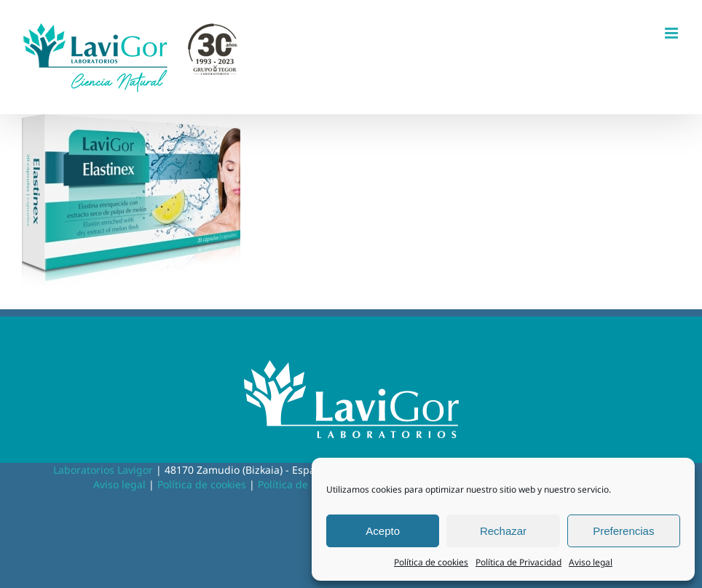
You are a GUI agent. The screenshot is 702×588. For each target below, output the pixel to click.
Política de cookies (431, 562)
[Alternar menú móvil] (673, 33)
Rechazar (503, 531)
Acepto (383, 531)
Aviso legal (591, 562)
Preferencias (623, 531)
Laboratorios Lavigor (103, 470)
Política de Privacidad (518, 562)
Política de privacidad (310, 484)
